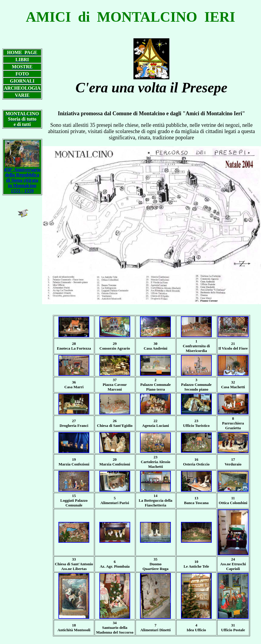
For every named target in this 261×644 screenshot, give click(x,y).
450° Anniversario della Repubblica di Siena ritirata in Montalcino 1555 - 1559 (22, 178)
